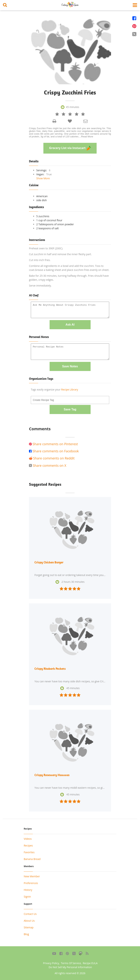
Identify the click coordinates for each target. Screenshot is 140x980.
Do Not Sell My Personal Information (70, 967)
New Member (32, 876)
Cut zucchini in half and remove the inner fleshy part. (60, 254)
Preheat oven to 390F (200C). (46, 248)
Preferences (31, 883)
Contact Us (30, 914)
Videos (28, 839)
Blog (26, 934)
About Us (29, 921)
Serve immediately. (40, 286)
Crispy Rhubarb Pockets (50, 669)
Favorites (29, 852)
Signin (27, 897)
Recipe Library (70, 390)
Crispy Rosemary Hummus (52, 775)
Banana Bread (32, 859)
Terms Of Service (71, 963)
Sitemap (29, 927)
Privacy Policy (51, 963)
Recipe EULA (90, 963)
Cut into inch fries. (40, 260)
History (28, 890)
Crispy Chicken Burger (49, 562)
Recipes (28, 845)
